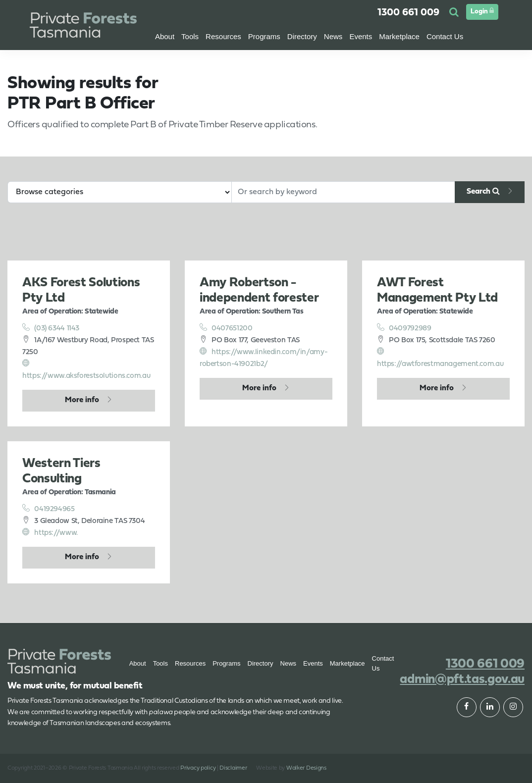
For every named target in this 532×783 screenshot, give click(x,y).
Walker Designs (306, 768)
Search (483, 191)
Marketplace (347, 663)
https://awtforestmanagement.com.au (440, 358)
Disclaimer (233, 768)
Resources (190, 663)
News (289, 663)
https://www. (50, 532)
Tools (160, 663)
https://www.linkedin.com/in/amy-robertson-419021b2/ (264, 358)
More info (82, 400)
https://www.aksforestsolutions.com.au (86, 369)
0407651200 (226, 328)
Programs (226, 663)
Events (361, 36)
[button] (455, 13)
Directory (261, 663)
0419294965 (49, 509)
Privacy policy (198, 768)
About (165, 36)
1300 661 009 (408, 13)
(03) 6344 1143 (51, 328)
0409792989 (404, 328)
